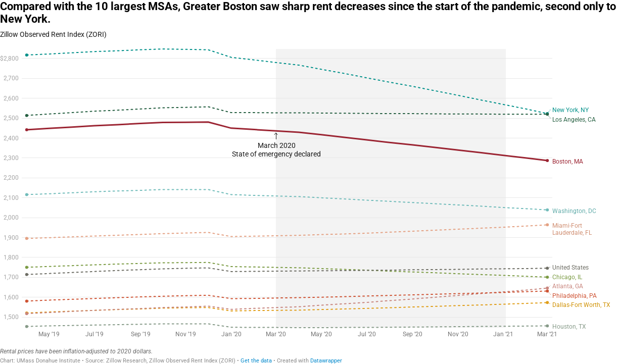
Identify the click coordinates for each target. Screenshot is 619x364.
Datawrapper (326, 361)
